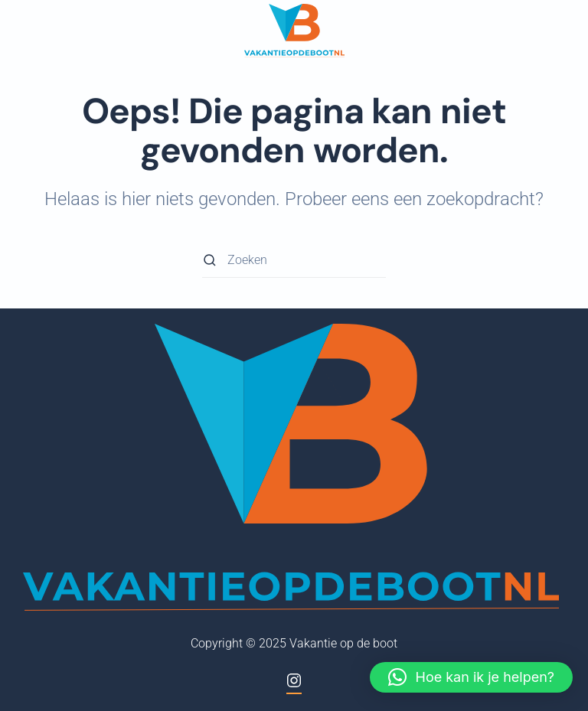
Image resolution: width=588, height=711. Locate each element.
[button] (471, 677)
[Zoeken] (294, 261)
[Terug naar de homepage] (294, 31)
